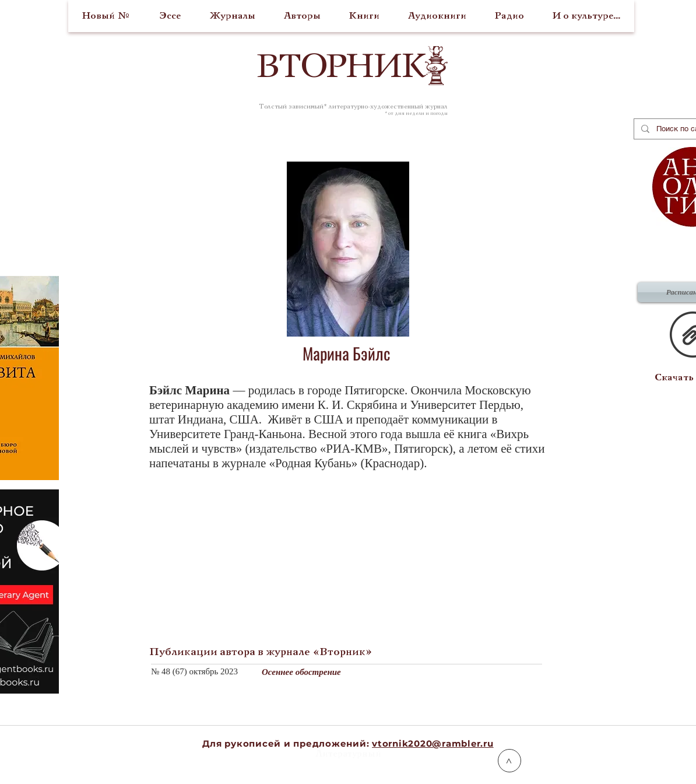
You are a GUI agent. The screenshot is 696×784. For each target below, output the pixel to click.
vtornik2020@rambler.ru (433, 743)
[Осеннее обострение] (420, 672)
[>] (509, 761)
